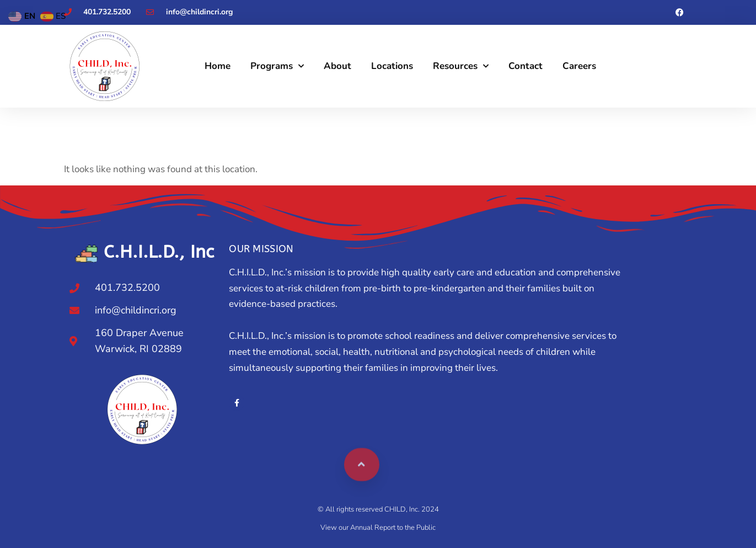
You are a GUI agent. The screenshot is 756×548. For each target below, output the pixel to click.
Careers (579, 66)
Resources (461, 66)
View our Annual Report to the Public (378, 528)
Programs (277, 66)
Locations (392, 66)
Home (218, 66)
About (337, 66)
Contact (526, 66)
